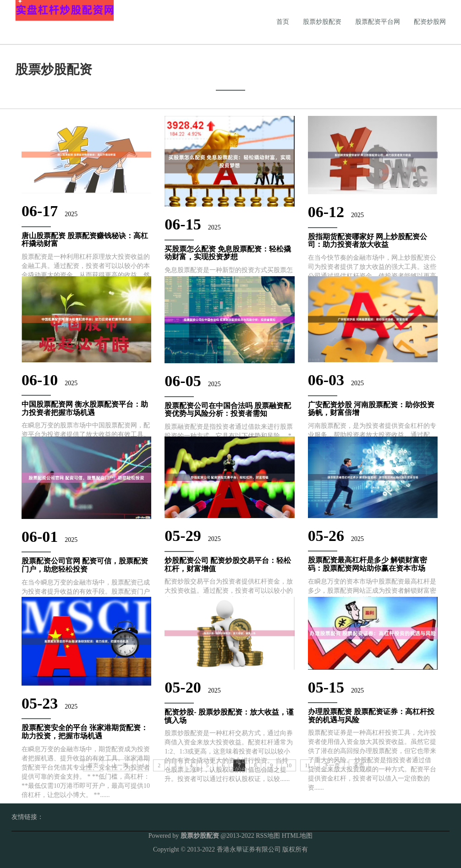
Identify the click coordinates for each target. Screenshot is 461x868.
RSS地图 (268, 836)
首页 (283, 22)
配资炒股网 (430, 22)
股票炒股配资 (322, 22)
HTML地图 (297, 836)
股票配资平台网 (378, 22)
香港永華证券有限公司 (249, 849)
